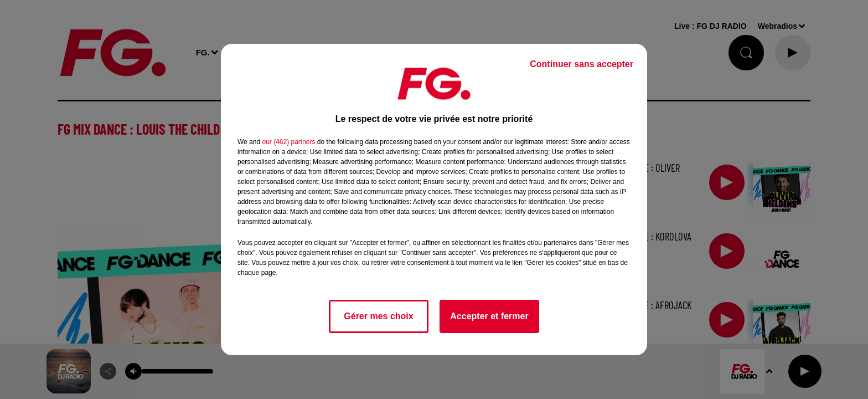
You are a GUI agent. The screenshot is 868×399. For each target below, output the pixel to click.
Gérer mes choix (378, 316)
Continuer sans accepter (582, 64)
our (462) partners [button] (288, 142)
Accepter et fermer (489, 316)
